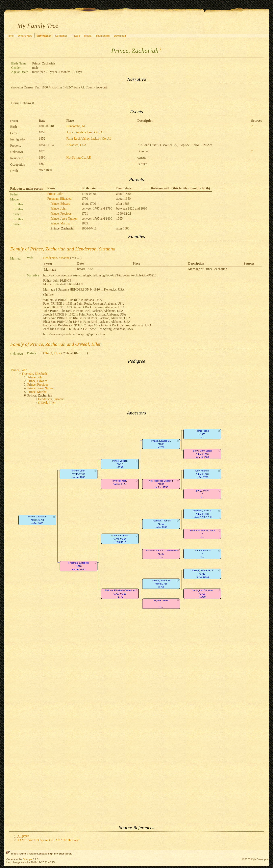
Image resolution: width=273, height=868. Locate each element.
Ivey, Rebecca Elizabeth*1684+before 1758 (161, 484)
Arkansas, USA (76, 145)
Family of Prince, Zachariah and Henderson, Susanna (63, 249)
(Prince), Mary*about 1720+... (120, 484)
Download (120, 36)
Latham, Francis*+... (202, 554)
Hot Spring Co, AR (79, 157)
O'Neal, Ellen (52, 353)
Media (88, 36)
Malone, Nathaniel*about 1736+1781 (161, 584)
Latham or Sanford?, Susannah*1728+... (161, 554)
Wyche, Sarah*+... (161, 604)
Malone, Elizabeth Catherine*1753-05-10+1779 (120, 594)
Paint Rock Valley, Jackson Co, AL (89, 139)
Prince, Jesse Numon (64, 219)
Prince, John (55, 194)
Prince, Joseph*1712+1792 (120, 464)
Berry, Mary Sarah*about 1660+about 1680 (202, 454)
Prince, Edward (60, 204)
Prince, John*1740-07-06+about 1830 (79, 474)
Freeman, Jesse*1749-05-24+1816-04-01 (120, 539)
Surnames (61, 36)
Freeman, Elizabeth (60, 199)
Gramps (27, 859)
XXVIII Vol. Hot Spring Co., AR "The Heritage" (49, 840)
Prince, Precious (61, 213)
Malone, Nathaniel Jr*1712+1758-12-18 (202, 574)
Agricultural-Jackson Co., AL (85, 132)
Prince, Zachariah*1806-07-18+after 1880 (37, 520)
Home (10, 36)
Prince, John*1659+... (202, 434)
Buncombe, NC (76, 126)
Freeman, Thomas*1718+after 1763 (161, 524)
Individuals (44, 36)
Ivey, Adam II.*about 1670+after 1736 (202, 474)
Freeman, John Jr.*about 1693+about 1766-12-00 (202, 514)
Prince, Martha (60, 223)
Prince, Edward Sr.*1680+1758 (161, 444)
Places (76, 36)
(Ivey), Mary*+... (202, 494)
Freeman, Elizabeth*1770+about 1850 (79, 566)
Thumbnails (103, 36)
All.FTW (23, 836)
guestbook (65, 854)
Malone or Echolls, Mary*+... (202, 534)
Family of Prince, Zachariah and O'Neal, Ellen (56, 344)
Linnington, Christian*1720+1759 (202, 594)
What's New (25, 36)
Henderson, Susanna (56, 258)
